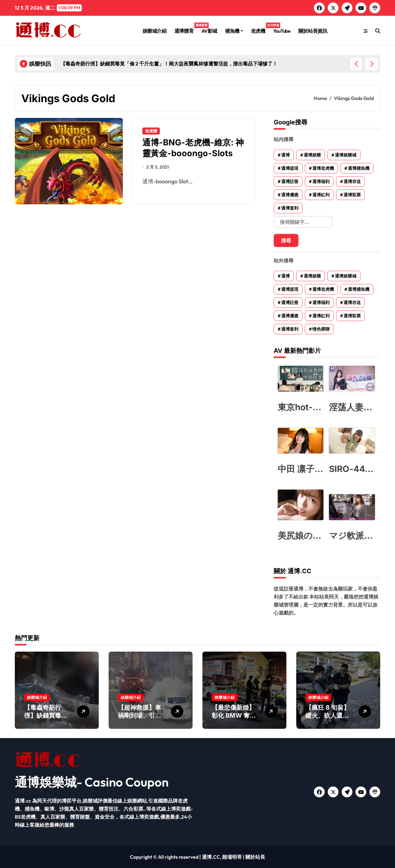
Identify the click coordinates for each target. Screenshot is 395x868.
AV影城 (209, 31)
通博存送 (352, 182)
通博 (285, 155)
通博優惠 (290, 195)
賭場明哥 (232, 857)
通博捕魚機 (359, 168)
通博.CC (211, 857)
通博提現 (290, 168)
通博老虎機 (323, 168)
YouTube (282, 31)
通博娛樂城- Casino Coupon (92, 782)
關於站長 (255, 857)
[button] (372, 64)
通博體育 (186, 28)
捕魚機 (234, 31)
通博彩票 (352, 195)
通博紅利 (321, 195)
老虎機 (260, 28)
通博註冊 (290, 182)
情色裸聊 (321, 329)
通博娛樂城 (346, 155)
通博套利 (290, 208)
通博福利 (321, 182)
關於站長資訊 (313, 31)
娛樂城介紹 (155, 31)
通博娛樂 (312, 155)
